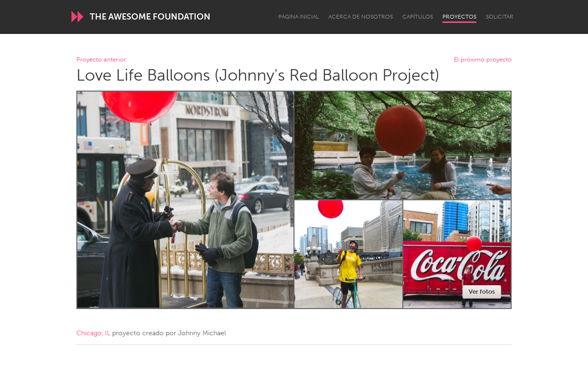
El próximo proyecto (483, 60)
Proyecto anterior (101, 60)
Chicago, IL (93, 333)
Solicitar (500, 17)
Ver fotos (482, 292)
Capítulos (418, 17)
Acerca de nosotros (361, 17)
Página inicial (299, 17)
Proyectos (459, 17)
